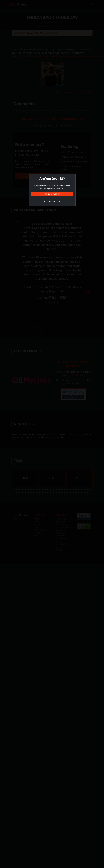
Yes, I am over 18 (52, 194)
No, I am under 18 (52, 201)
